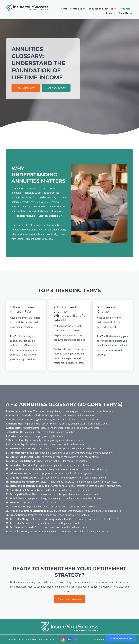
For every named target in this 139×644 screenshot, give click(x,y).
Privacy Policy (12, 639)
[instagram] (63, 639)
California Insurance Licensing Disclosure (37, 639)
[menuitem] (63, 9)
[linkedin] (69, 639)
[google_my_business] (76, 639)
